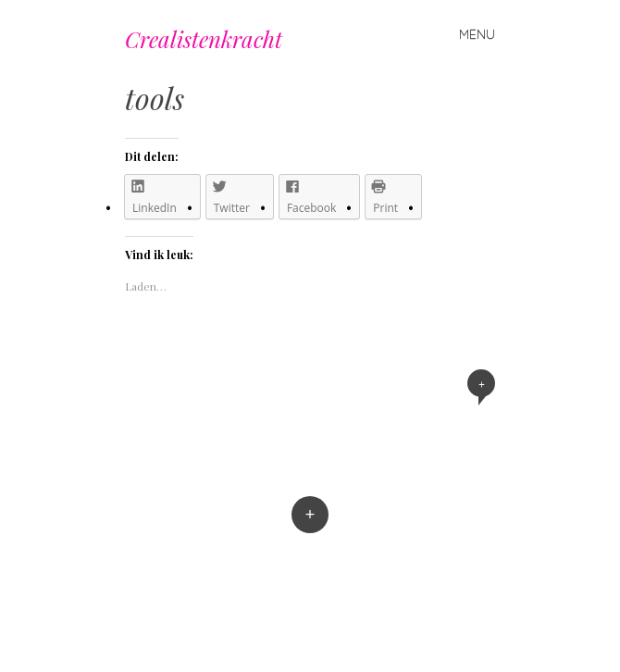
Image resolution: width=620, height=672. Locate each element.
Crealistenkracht (204, 39)
